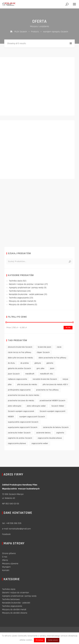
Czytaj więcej (53, 640)
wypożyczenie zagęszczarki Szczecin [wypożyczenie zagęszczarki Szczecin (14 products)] (23, 427)
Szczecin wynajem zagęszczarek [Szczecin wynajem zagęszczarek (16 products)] (21, 411)
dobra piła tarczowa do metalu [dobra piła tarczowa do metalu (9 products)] (20, 358)
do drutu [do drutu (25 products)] (11, 363)
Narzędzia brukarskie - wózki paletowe (26, 294)
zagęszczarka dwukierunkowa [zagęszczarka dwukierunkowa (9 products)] (50, 438)
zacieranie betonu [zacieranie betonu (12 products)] (43, 433)
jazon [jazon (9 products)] (52, 368)
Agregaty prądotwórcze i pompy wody (26, 288)
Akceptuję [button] (39, 640)
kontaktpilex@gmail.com (20, 529)
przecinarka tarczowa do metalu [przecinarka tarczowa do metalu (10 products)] (21, 401)
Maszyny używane (10, 564)
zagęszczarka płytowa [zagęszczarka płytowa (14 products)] (17, 443)
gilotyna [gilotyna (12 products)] (38, 363)
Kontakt (6, 570)
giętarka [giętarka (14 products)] (50, 363)
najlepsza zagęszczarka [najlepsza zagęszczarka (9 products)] (17, 379)
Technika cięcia (15, 281)
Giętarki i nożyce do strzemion (16, 593)
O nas (5, 557)
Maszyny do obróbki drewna (21, 305)
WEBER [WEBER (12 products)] (11, 417)
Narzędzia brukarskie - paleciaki (16, 603)
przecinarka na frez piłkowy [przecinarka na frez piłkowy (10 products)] (47, 390)
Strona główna (9, 553)
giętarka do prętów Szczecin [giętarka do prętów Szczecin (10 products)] (19, 368)
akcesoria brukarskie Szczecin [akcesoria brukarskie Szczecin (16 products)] (20, 347)
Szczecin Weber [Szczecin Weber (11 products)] (58, 406)
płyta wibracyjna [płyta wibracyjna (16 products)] (15, 406)
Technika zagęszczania (19, 298)
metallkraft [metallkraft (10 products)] (30, 374)
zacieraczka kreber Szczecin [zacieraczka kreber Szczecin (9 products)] (19, 433)
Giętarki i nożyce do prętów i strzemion (26, 284)
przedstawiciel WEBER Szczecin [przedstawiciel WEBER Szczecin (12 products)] (53, 401)
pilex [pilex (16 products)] (10, 385)
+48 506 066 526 (14, 523)
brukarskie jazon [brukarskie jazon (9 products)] (45, 347)
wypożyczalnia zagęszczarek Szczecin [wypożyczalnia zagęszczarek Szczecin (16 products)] (23, 422)
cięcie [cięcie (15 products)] (59, 347)
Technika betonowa (18, 291)
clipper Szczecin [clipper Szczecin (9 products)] (43, 352)
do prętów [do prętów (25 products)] (25, 363)
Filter (68, 328)
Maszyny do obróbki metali (21, 301)
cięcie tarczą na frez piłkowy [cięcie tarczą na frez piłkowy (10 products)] (20, 352)
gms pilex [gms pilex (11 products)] (40, 368)
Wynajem (6, 567)
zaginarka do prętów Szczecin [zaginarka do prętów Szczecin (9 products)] (20, 438)
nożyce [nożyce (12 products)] (65, 379)
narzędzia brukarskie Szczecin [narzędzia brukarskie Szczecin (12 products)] (45, 379)
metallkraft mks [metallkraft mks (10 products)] (46, 374)
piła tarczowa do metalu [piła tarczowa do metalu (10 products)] (27, 385)
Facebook (6, 534)
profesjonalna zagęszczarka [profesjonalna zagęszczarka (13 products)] (19, 390)
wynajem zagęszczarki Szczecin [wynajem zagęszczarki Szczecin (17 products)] (32, 417)
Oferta (5, 560)
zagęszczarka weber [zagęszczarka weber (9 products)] (40, 443)
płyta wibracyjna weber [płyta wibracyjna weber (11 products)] (36, 406)
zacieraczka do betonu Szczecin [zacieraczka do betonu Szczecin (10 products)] (56, 427)
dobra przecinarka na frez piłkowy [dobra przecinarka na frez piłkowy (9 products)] (52, 358)
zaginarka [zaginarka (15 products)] (60, 433)
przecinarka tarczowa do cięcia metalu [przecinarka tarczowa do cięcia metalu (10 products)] (24, 395)
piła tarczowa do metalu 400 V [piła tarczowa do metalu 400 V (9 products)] (55, 385)
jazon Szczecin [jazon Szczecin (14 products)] (14, 374)
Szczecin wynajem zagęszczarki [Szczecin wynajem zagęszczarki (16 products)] (53, 411)
